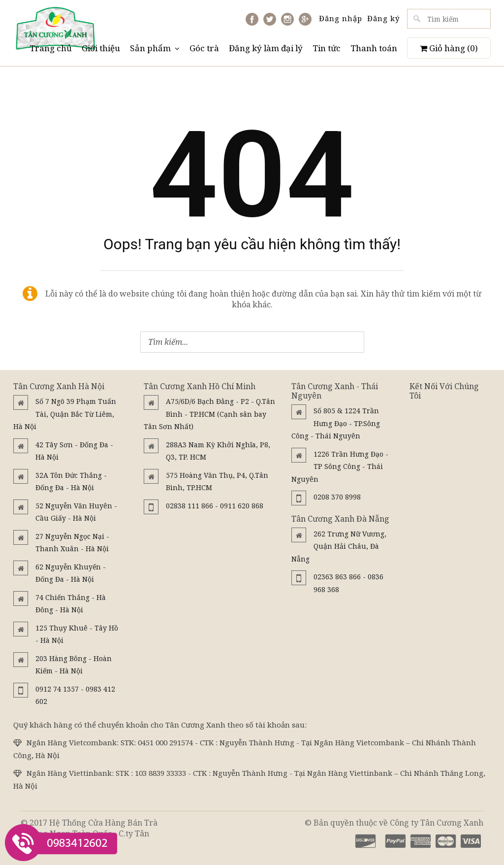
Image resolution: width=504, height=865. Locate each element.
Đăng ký (383, 18)
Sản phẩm (155, 48)
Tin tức (327, 48)
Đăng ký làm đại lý (266, 48)
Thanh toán (374, 48)
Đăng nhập (341, 18)
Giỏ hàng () (449, 48)
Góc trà (204, 48)
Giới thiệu (101, 48)
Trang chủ (51, 48)
